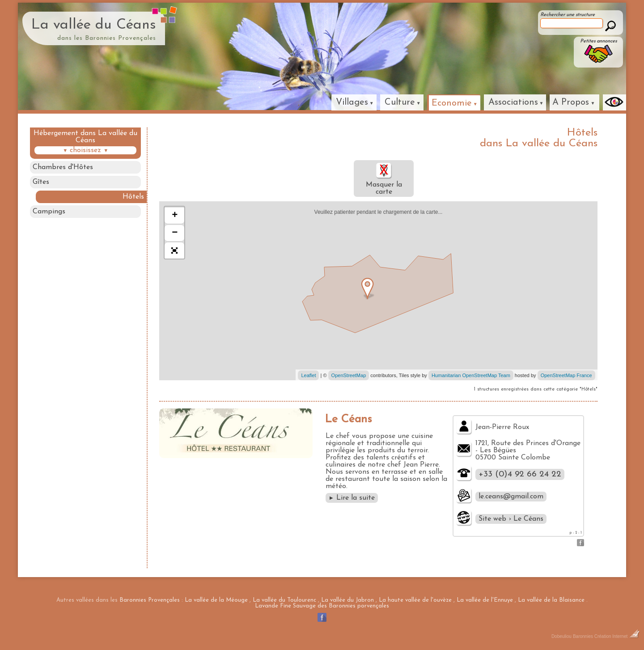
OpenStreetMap (349, 375)
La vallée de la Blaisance (551, 600)
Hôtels (133, 197)
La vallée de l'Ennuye (485, 600)
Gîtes (41, 182)
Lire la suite (352, 498)
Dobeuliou (561, 636)
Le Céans (348, 419)
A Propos (571, 102)
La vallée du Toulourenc (284, 600)
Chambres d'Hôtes (63, 167)
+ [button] (175, 216)
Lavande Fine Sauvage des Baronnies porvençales (322, 606)
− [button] (175, 233)
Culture (400, 102)
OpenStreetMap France (566, 375)
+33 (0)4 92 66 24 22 (520, 474)
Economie (452, 103)
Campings (49, 212)
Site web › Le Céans (511, 519)
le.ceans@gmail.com (511, 497)
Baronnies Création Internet (606, 636)
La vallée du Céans (94, 25)
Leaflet (308, 375)
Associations (513, 102)
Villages (352, 102)
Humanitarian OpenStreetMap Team (471, 375)
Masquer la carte (384, 178)
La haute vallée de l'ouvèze (415, 600)
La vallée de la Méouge (216, 600)
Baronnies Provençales (150, 600)
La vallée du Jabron (347, 600)
